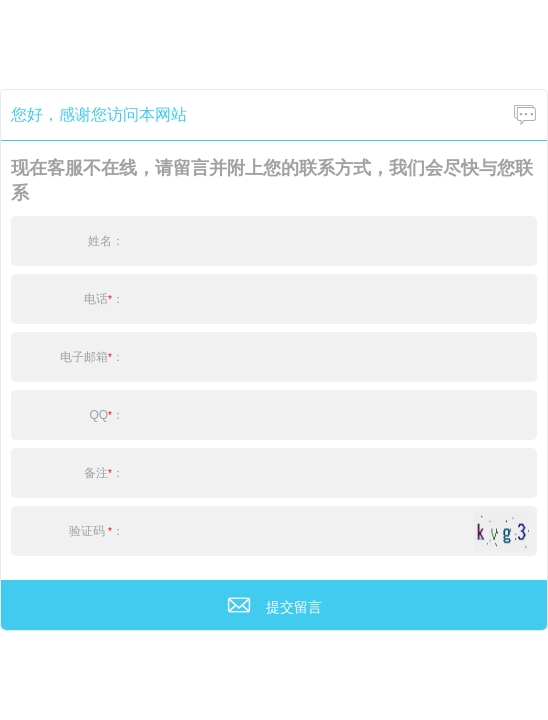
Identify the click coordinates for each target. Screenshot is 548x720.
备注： (104, 473)
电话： (104, 299)
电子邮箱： (92, 357)
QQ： (106, 415)
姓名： (106, 241)
